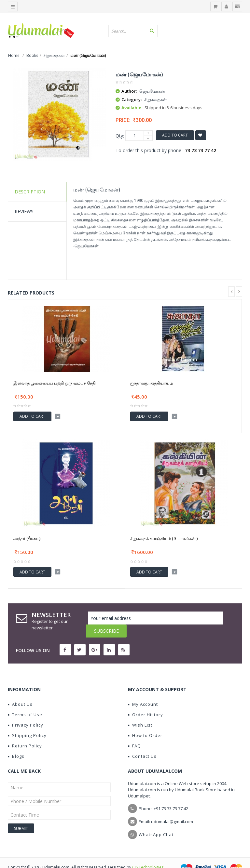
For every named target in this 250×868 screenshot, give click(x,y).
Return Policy (25, 733)
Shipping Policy (27, 722)
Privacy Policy (26, 712)
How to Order (145, 722)
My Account (143, 691)
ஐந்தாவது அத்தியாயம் (152, 383)
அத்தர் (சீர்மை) (27, 538)
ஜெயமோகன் (152, 91)
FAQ (134, 733)
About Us (20, 691)
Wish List (140, 712)
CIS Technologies (148, 854)
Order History (146, 702)
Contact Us (142, 743)
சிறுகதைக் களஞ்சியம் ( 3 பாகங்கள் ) (164, 538)
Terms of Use (25, 702)
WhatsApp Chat (156, 822)
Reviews (24, 211)
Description (30, 192)
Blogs (16, 743)
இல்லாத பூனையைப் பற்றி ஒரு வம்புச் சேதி (55, 383)
